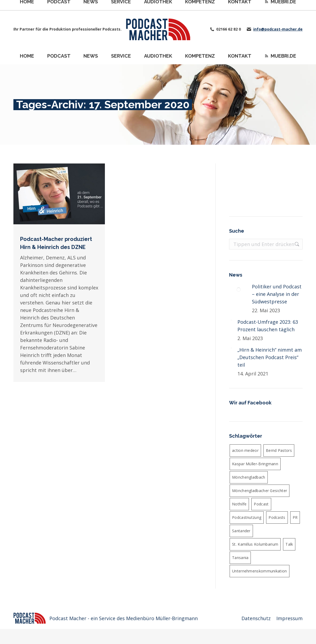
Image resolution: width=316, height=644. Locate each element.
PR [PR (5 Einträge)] (295, 517)
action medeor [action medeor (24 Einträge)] (245, 450)
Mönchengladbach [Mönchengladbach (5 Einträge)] (249, 477)
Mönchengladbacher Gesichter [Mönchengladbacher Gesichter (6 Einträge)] (260, 491)
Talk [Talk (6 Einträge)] (289, 544)
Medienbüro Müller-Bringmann (162, 618)
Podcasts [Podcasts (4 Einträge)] (277, 517)
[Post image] (238, 289)
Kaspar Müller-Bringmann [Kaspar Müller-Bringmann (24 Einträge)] (255, 464)
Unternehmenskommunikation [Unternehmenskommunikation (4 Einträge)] (260, 571)
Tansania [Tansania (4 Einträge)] (240, 558)
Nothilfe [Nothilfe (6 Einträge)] (239, 504)
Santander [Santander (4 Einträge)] (241, 531)
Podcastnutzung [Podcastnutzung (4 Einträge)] (247, 517)
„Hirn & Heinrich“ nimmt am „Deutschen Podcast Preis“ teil (270, 357)
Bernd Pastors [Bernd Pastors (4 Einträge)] (279, 450)
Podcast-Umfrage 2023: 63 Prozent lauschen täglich (268, 326)
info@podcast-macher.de (278, 29)
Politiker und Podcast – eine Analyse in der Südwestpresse (277, 294)
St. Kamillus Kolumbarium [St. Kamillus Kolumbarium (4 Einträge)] (255, 544)
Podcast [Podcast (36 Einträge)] (261, 504)
